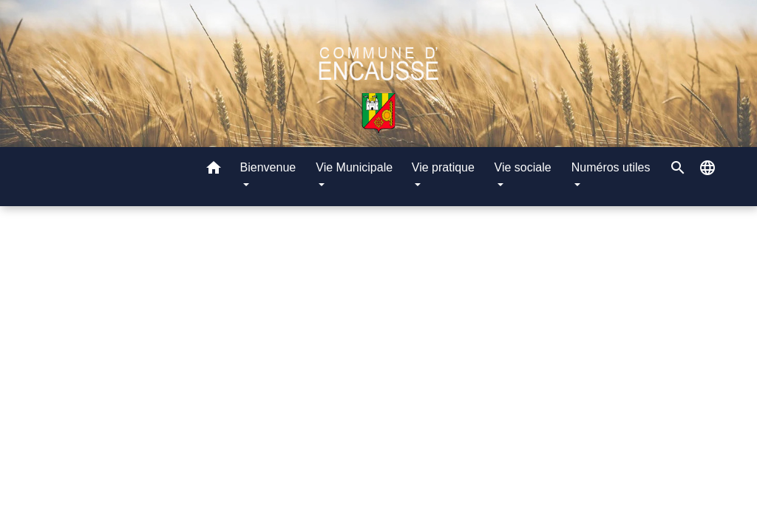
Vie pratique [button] (443, 167)
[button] (214, 170)
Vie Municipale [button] (354, 167)
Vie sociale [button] (523, 167)
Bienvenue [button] (268, 167)
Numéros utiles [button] (611, 167)
